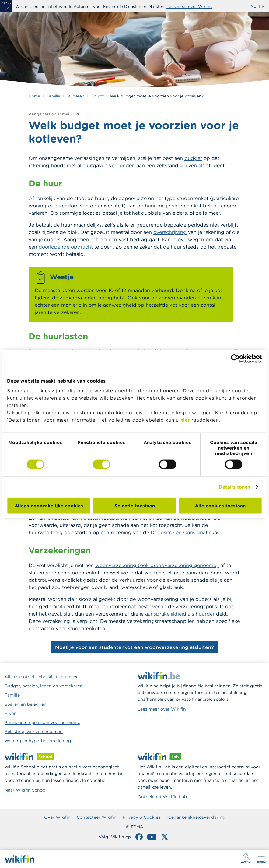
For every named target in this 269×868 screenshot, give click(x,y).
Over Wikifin (57, 817)
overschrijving (170, 232)
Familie (12, 695)
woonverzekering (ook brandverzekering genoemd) (157, 565)
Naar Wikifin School (26, 790)
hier (185, 420)
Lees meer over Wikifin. (189, 7)
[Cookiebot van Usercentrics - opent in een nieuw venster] (235, 359)
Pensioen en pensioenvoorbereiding (42, 722)
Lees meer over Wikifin (162, 709)
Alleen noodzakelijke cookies (49, 505)
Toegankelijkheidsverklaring (196, 817)
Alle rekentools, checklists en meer (41, 677)
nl (253, 6)
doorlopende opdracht (66, 247)
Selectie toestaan (135, 505)
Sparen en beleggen (26, 704)
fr (262, 6)
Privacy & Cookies (141, 817)
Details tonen (234, 487)
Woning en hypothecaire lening (38, 741)
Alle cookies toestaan (220, 505)
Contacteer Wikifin (97, 817)
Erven (11, 713)
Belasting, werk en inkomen (34, 732)
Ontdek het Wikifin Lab (162, 797)
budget (193, 158)
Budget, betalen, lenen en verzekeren (44, 686)
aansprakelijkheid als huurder (180, 614)
